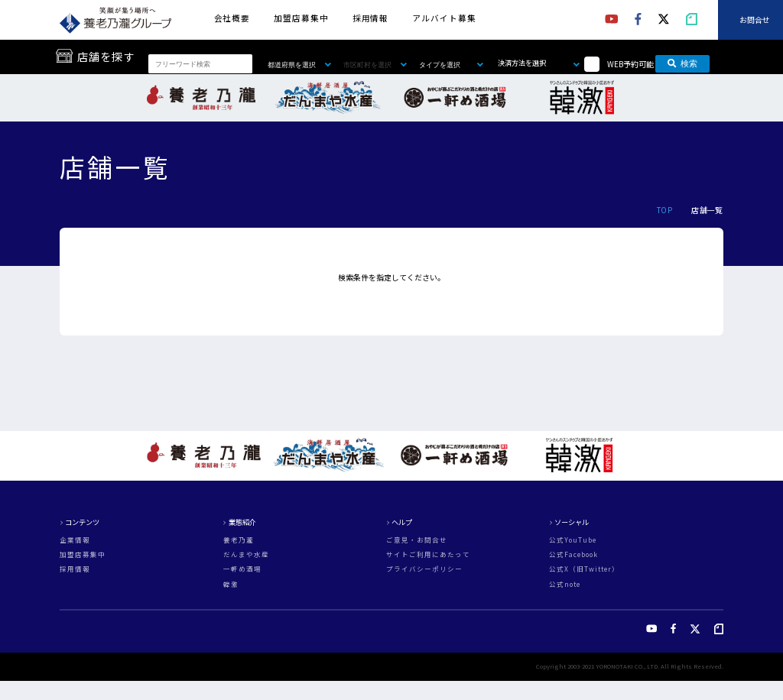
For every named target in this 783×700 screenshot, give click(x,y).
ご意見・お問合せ (417, 540)
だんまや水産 (246, 554)
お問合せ (755, 19)
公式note (565, 584)
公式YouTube (573, 540)
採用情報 (370, 18)
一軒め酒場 (242, 569)
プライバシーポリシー (424, 569)
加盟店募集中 (301, 18)
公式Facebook (573, 554)
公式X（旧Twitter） (584, 569)
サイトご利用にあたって (428, 554)
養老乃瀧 (239, 540)
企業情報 (75, 540)
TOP (664, 210)
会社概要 (232, 18)
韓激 (231, 584)
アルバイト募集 (444, 18)
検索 (682, 63)
